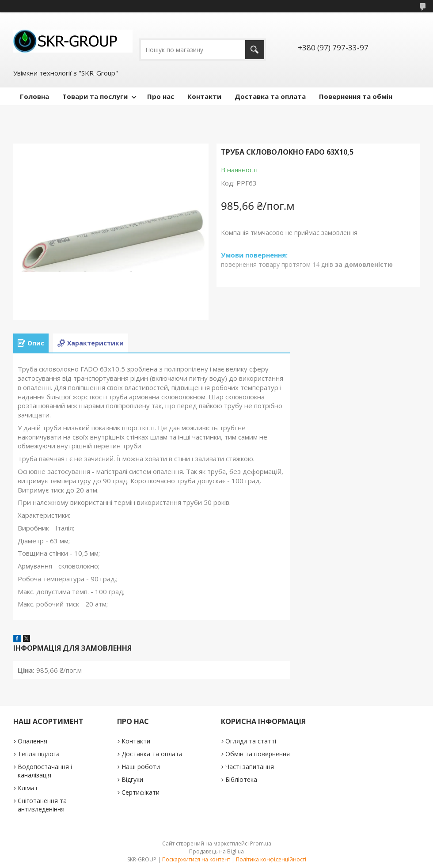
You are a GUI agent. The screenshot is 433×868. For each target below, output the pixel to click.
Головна (34, 96)
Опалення (32, 741)
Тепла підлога (39, 754)
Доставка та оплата (270, 96)
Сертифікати (141, 792)
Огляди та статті (251, 741)
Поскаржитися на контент (196, 859)
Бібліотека (241, 779)
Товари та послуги (95, 96)
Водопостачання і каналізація (45, 771)
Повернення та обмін (356, 96)
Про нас (161, 96)
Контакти (204, 96)
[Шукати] (255, 50)
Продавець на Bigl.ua (216, 851)
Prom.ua (261, 843)
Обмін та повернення (258, 754)
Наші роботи (141, 767)
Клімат (28, 788)
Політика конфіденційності (271, 859)
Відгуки (132, 779)
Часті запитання (250, 767)
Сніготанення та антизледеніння (42, 805)
